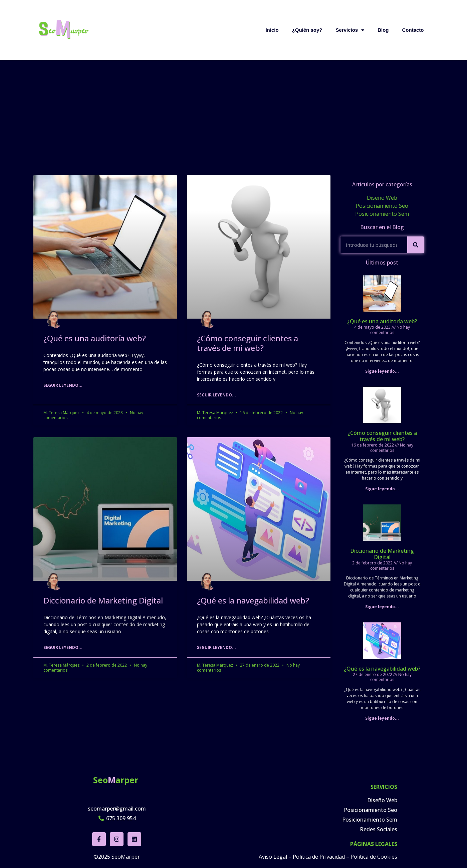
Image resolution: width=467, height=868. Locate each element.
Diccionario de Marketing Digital (103, 600)
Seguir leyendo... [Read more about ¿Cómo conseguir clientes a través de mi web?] (216, 395)
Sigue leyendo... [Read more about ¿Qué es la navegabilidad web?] (382, 718)
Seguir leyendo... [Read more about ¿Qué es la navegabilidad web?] (216, 647)
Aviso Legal (273, 856)
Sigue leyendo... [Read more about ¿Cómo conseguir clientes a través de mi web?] (382, 489)
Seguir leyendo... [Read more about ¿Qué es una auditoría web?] (63, 385)
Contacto (413, 30)
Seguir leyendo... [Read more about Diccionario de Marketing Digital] (63, 647)
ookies (389, 856)
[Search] (416, 245)
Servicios (350, 30)
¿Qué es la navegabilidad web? (253, 600)
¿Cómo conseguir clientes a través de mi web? (248, 343)
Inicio (272, 30)
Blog (383, 30)
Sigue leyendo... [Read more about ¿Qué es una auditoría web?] (382, 371)
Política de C (366, 856)
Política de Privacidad (319, 856)
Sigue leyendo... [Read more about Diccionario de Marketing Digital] (382, 607)
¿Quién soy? (307, 30)
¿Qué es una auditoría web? (95, 338)
